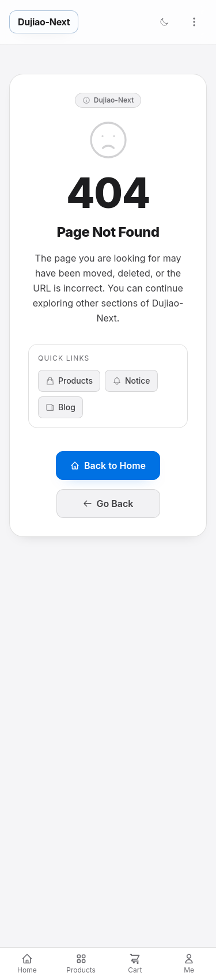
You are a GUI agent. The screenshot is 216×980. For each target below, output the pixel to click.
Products (69, 381)
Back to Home (108, 466)
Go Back (108, 504)
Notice (131, 381)
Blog (60, 407)
